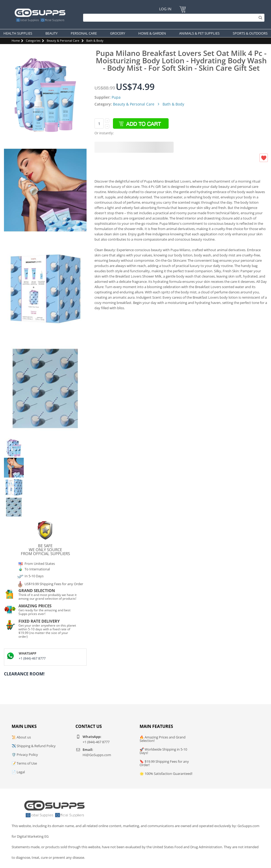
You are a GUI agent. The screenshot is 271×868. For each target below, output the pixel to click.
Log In (165, 9)
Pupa (116, 97)
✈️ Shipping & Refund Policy (34, 746)
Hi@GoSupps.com (97, 755)
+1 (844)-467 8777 (32, 658)
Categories (33, 40)
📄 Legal (18, 772)
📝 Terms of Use (24, 763)
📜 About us (21, 737)
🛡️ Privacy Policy (25, 755)
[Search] (172, 18)
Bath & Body (95, 40)
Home (16, 40)
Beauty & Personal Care (63, 40)
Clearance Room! (24, 674)
